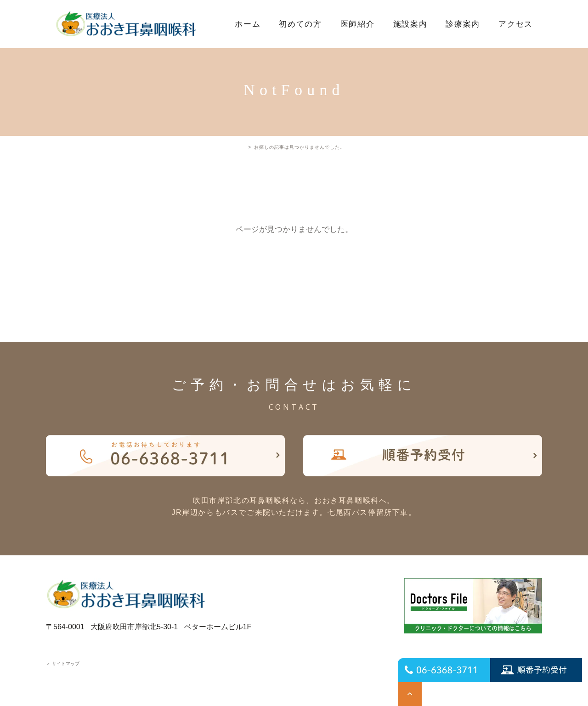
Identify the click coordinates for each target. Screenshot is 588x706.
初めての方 (300, 24)
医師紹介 (358, 24)
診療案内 (463, 24)
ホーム (248, 24)
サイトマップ (63, 664)
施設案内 (410, 24)
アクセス (516, 24)
